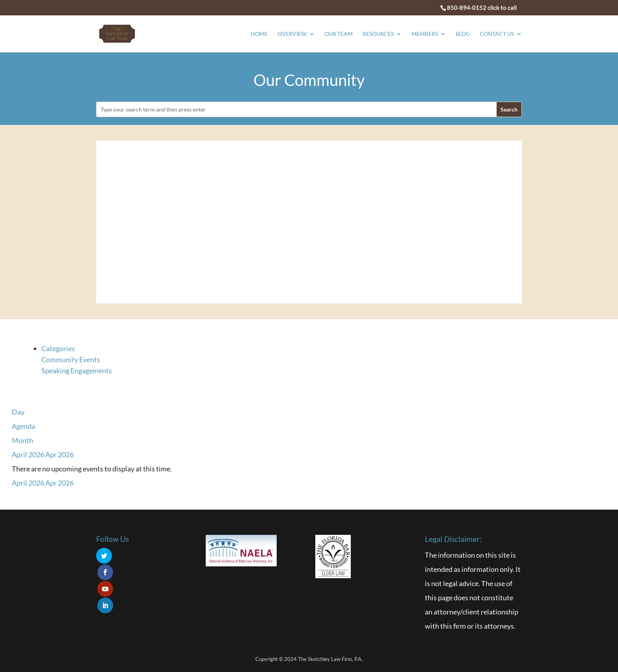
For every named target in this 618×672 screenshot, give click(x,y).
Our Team (339, 34)
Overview (292, 34)
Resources (378, 34)
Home (259, 34)
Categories (58, 348)
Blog (463, 34)
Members (425, 34)
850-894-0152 (467, 7)
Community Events (71, 359)
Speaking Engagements (77, 370)
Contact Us (497, 34)
